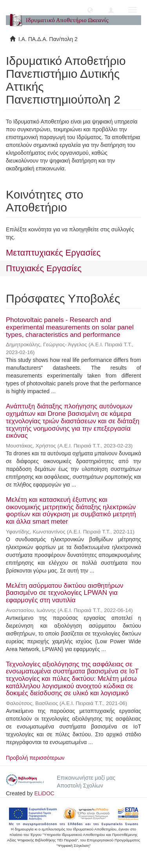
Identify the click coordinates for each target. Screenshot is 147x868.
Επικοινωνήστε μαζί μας (86, 778)
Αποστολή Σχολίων (80, 786)
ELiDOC (44, 793)
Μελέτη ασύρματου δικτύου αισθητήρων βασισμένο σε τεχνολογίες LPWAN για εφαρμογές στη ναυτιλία (64, 593)
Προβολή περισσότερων (35, 758)
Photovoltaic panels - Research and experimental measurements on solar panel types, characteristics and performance (70, 327)
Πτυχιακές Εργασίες (44, 268)
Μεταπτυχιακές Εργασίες (53, 253)
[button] (90, 10)
